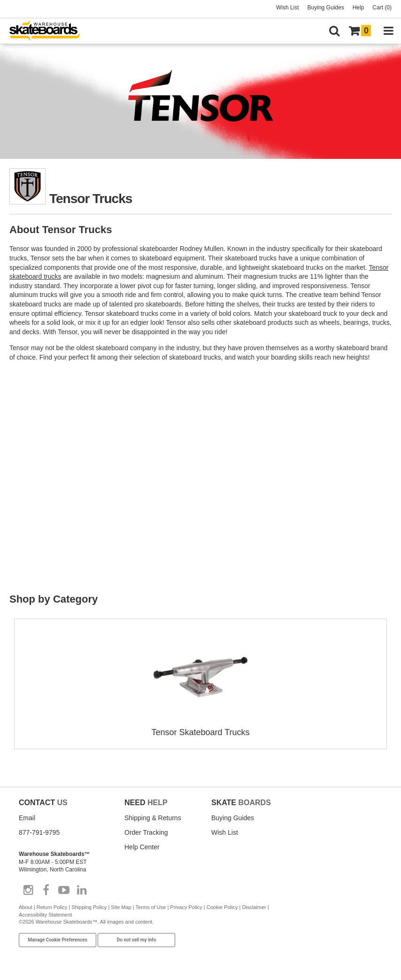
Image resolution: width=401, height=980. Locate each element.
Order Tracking (146, 832)
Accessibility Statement (45, 915)
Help (359, 8)
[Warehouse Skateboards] (49, 31)
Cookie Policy (222, 907)
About (26, 907)
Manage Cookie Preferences (58, 940)
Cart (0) (382, 8)
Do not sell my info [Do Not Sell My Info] (137, 940)
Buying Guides (326, 8)
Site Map (121, 907)
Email (27, 818)
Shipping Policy (89, 907)
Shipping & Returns (153, 818)
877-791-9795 (39, 832)
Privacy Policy (186, 907)
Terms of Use (151, 907)
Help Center (142, 847)
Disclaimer (254, 907)
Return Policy (52, 907)
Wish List (288, 8)
